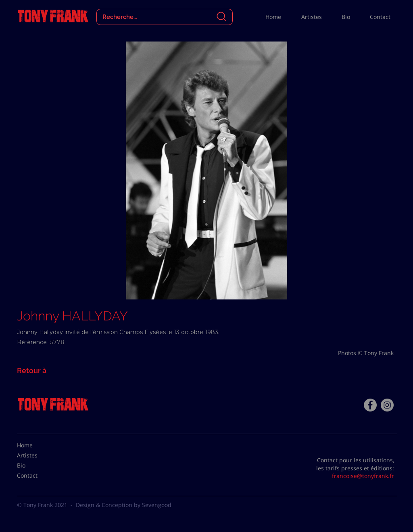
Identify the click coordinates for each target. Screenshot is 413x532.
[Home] (37, 445)
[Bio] (37, 465)
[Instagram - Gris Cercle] (387, 405)
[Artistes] (37, 455)
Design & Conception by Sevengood (124, 505)
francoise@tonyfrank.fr (363, 476)
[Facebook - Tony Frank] (370, 405)
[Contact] (37, 476)
